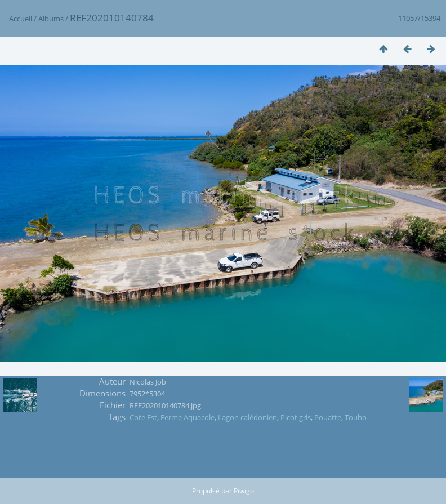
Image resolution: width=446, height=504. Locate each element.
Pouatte (328, 417)
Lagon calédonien (247, 417)
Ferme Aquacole (188, 417)
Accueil (21, 19)
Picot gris (296, 417)
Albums (51, 19)
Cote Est (143, 417)
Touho (356, 417)
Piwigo (244, 491)
